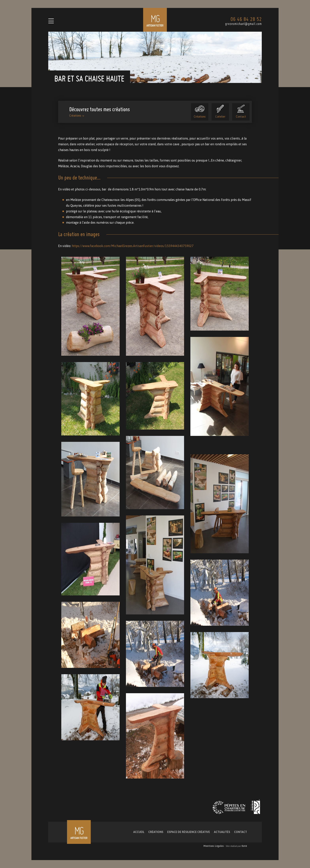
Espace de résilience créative (189, 832)
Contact (241, 111)
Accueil (139, 832)
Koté (244, 846)
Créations (200, 111)
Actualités (222, 832)
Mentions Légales (214, 846)
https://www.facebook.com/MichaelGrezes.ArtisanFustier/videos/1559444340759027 (133, 246)
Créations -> (77, 116)
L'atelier (220, 111)
